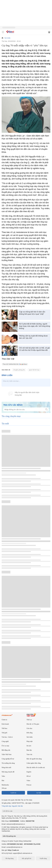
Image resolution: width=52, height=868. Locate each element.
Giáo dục (30, 728)
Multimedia (5, 785)
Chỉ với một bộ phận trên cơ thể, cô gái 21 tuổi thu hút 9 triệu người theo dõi (34, 349)
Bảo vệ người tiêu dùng (34, 759)
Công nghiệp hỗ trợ (8, 759)
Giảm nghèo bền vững (34, 763)
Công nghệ (5, 741)
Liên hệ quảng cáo (9, 836)
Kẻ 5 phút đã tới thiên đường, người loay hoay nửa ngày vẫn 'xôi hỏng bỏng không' (35, 326)
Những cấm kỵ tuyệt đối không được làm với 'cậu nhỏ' (33, 337)
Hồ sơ (29, 776)
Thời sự (29, 720)
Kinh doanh (5, 724)
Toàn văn (29, 754)
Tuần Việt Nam (7, 754)
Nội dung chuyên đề (8, 772)
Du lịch (29, 746)
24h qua (4, 788)
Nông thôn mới (6, 768)
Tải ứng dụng (9, 858)
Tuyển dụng (43, 858)
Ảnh (3, 781)
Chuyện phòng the (19, 370)
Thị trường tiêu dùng (8, 763)
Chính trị (4, 720)
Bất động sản (6, 750)
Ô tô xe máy (5, 746)
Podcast (29, 785)
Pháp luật (30, 741)
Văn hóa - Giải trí (7, 737)
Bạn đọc (29, 750)
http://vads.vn (13, 850)
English (29, 772)
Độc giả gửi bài (27, 858)
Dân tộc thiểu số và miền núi (36, 768)
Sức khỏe (7, 38)
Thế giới (4, 733)
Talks (3, 776)
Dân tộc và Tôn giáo (33, 724)
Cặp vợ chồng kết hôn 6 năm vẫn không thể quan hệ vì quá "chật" (32, 313)
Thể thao (4, 728)
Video (28, 781)
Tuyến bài (13, 793)
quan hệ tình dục (34, 370)
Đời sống (30, 733)
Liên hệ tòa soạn (8, 811)
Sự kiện (39, 793)
